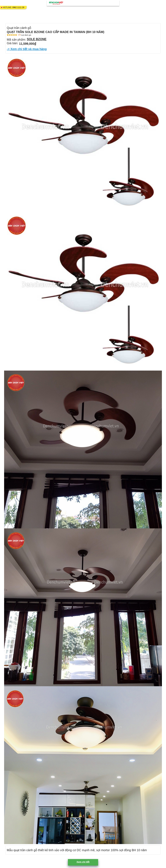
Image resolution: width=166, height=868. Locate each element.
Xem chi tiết (83, 862)
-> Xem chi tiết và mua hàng (27, 49)
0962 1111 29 (18, 7)
